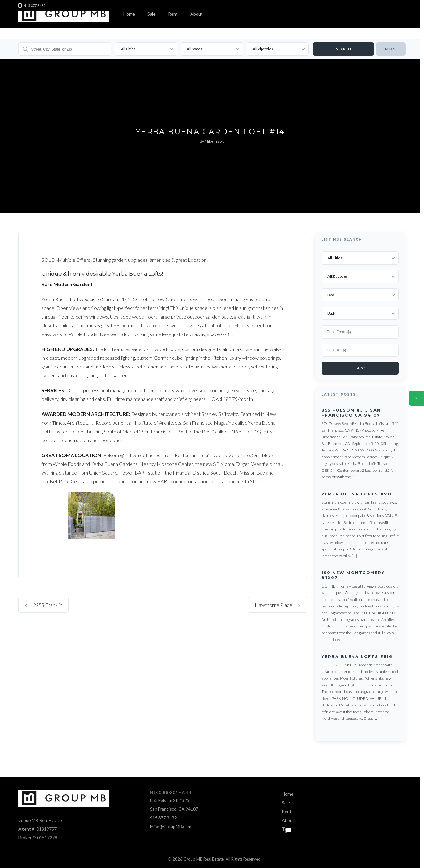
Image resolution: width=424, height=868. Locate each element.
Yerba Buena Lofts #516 (357, 655)
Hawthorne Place (277, 605)
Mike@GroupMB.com (171, 825)
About (197, 14)
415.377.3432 (163, 816)
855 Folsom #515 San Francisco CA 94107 (351, 411)
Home (129, 14)
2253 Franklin (44, 605)
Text (287, 827)
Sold (221, 141)
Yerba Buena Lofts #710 (357, 493)
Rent (173, 14)
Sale (152, 14)
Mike (209, 141)
